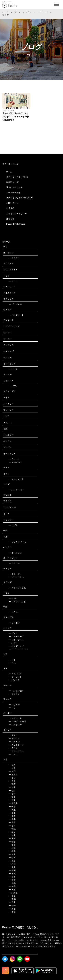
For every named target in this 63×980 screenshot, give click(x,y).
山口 (12, 778)
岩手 (12, 819)
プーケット (15, 677)
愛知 (12, 880)
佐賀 (12, 768)
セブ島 (13, 525)
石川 (12, 864)
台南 (12, 660)
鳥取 (12, 771)
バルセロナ (15, 725)
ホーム (6, 12)
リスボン (14, 623)
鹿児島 (13, 775)
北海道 (13, 893)
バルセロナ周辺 (17, 721)
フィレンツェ (16, 751)
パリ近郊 (14, 704)
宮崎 (12, 784)
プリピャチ (15, 304)
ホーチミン (15, 553)
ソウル (13, 612)
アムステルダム (17, 588)
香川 (12, 826)
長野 (12, 877)
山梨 (12, 896)
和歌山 (13, 803)
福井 (12, 794)
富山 (12, 797)
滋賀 (12, 816)
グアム (13, 633)
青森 (12, 822)
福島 (12, 791)
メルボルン (15, 462)
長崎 (12, 906)
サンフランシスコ (18, 649)
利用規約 (10, 208)
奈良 (12, 867)
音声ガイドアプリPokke (17, 177)
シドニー (14, 563)
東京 (12, 912)
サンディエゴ (16, 646)
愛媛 (12, 842)
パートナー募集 (13, 193)
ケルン (13, 598)
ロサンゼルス (16, 640)
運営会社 (10, 219)
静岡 (12, 858)
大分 (12, 838)
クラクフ (14, 258)
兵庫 (12, 848)
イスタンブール (17, 542)
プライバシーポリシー (16, 214)
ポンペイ (14, 738)
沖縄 (12, 835)
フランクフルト (17, 602)
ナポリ (13, 735)
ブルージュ (15, 574)
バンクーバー (16, 490)
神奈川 (13, 886)
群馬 (12, 883)
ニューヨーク (16, 637)
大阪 (12, 890)
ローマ (13, 754)
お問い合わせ (12, 203)
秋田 (12, 787)
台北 (12, 663)
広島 (12, 861)
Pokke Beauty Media (16, 224)
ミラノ (13, 748)
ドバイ (13, 281)
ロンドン (14, 694)
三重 (12, 902)
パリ (12, 708)
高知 (12, 781)
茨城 (12, 874)
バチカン (14, 742)
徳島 (12, 765)
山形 (12, 813)
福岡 (12, 832)
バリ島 (13, 369)
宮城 (12, 829)
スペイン (27, 12)
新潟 (12, 870)
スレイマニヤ (16, 479)
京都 (12, 899)
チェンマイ (15, 674)
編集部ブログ (12, 182)
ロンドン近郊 (16, 691)
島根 (12, 909)
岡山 (12, 854)
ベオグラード (16, 315)
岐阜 (12, 807)
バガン (13, 386)
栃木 (12, 851)
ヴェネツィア (16, 745)
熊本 (12, 800)
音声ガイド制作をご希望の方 (19, 198)
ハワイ (13, 643)
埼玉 (12, 810)
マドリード (43, 12)
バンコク (14, 680)
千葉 (12, 845)
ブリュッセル (16, 577)
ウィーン (14, 459)
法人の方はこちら (14, 187)
